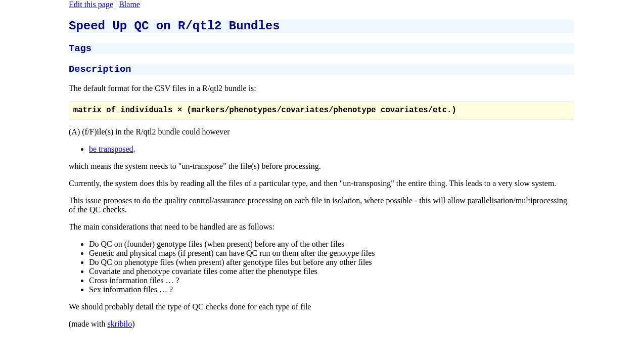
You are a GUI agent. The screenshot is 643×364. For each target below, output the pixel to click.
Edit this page (91, 4)
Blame (129, 4)
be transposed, (112, 157)
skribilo (120, 332)
